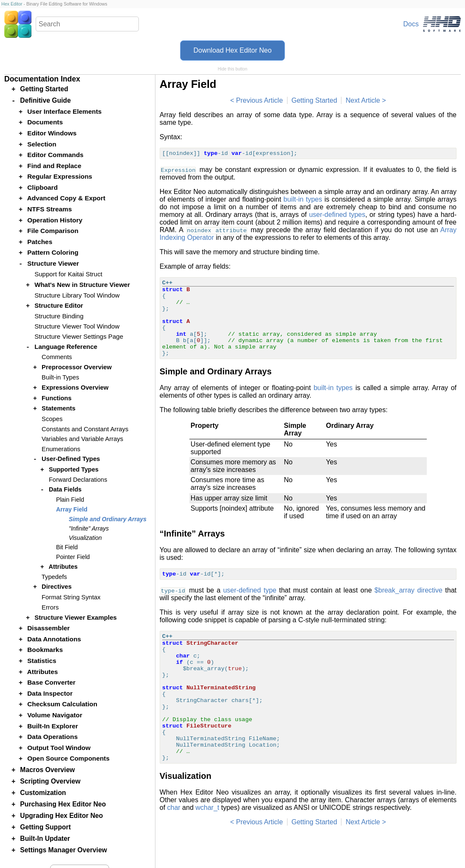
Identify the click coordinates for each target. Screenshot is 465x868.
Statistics (42, 661)
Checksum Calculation (62, 704)
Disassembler (48, 628)
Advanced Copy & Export (66, 198)
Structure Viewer (53, 263)
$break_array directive (409, 590)
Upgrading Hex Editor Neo (61, 816)
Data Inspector (50, 693)
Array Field (72, 509)
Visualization (85, 538)
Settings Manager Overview (63, 850)
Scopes (52, 419)
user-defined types (337, 215)
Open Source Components (68, 758)
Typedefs (54, 577)
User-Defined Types (71, 459)
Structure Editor (59, 305)
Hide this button (233, 69)
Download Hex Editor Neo (232, 50)
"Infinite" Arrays (89, 528)
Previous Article (259, 100)
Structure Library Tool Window (77, 295)
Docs (411, 24)
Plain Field (70, 500)
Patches (40, 242)
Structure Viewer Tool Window (77, 326)
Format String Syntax (71, 597)
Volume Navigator (55, 715)
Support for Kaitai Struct (68, 274)
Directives (57, 587)
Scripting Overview (50, 781)
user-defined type (250, 590)
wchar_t (207, 808)
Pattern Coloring (53, 252)
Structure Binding (59, 316)
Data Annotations (54, 639)
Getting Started (314, 100)
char (174, 808)
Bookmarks (45, 650)
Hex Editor (12, 4)
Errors (50, 607)
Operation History (55, 220)
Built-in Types (60, 377)
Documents (45, 122)
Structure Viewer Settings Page (79, 336)
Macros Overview (47, 770)
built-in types (303, 199)
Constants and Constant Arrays (85, 429)
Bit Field (67, 547)
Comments (57, 357)
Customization (43, 793)
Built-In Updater (45, 839)
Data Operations (52, 737)
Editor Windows (52, 133)
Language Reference (66, 347)
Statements (59, 408)
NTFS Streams (49, 209)
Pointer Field (73, 557)
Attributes (63, 567)
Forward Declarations (78, 480)
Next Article (363, 100)
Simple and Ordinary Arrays (108, 519)
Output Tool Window (59, 748)
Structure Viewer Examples (76, 617)
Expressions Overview (75, 388)
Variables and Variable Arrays (82, 439)
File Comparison (53, 231)
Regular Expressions (60, 176)
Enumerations (61, 449)
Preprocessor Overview (77, 367)
